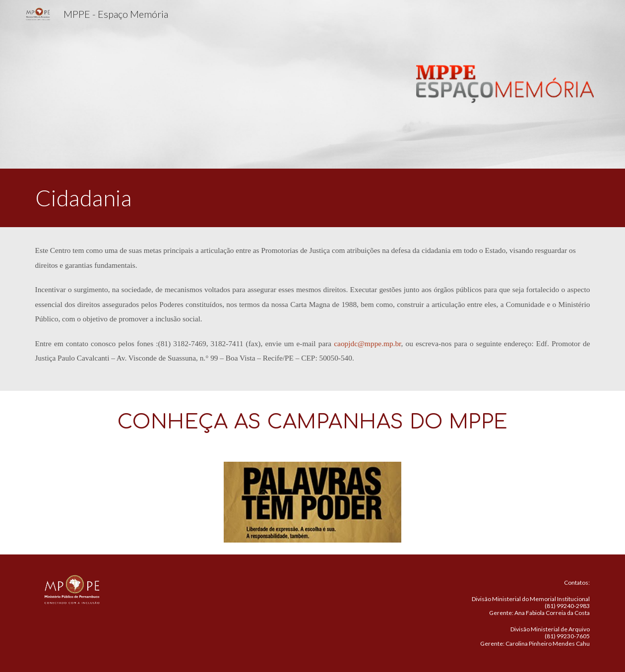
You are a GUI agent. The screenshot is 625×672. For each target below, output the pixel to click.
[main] (313, 198)
